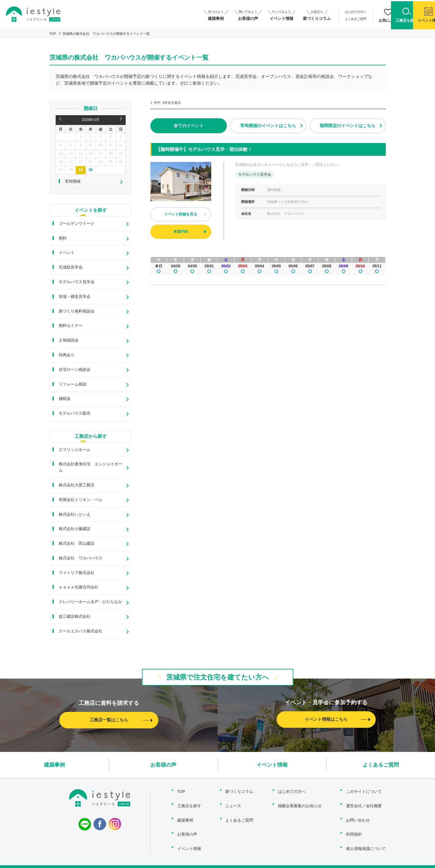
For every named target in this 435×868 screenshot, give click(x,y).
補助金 (65, 399)
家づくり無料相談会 (77, 311)
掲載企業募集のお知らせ (299, 804)
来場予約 (181, 232)
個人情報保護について (366, 843)
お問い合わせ (358, 817)
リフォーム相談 (73, 384)
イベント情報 (272, 765)
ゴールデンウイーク (77, 223)
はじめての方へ (317, 12)
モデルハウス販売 (75, 413)
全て (189, 126)
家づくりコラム (239, 791)
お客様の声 (163, 765)
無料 (63, 238)
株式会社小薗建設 (75, 529)
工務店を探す (188, 804)
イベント (67, 253)
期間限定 (348, 126)
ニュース (233, 804)
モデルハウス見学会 (77, 282)
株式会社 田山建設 (77, 543)
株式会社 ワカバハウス (81, 558)
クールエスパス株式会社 (81, 631)
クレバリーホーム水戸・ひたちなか (90, 602)
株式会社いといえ (75, 514)
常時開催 (268, 126)
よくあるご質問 (317, 18)
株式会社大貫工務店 (77, 485)
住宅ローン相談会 (75, 370)
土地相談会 (69, 340)
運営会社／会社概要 (364, 804)
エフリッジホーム (75, 450)
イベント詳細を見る (181, 214)
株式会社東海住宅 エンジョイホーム (90, 467)
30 (91, 170)
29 (81, 170)
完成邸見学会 (71, 267)
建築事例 (54, 765)
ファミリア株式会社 (77, 573)
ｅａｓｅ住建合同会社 (79, 587)
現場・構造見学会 (75, 297)
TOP (53, 34)
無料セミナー (71, 326)
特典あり (67, 355)
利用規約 (354, 830)
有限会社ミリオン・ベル (81, 500)
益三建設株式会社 (75, 616)
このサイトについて (364, 791)
